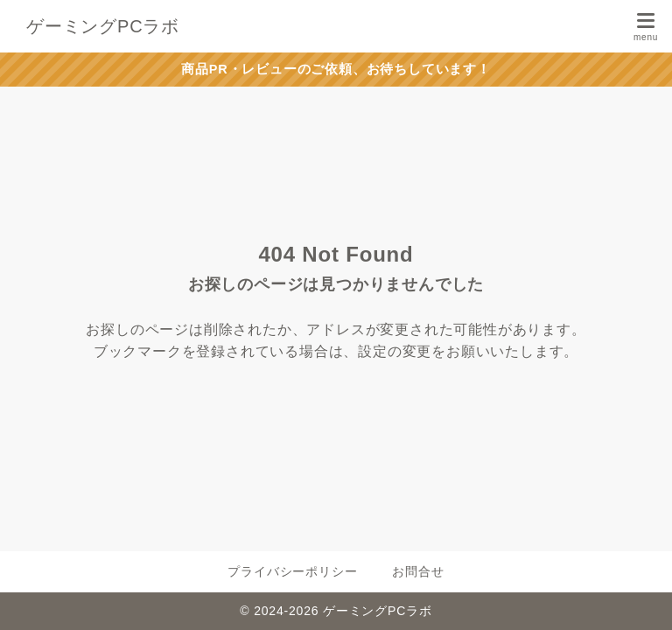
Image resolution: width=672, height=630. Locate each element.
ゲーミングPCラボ (103, 26)
